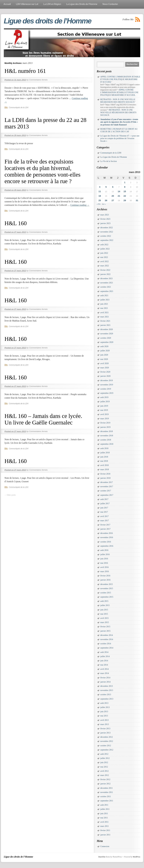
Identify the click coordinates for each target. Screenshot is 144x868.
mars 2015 (105, 622)
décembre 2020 (107, 329)
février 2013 (105, 729)
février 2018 (105, 474)
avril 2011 (104, 822)
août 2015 (104, 601)
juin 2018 (104, 457)
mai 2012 (104, 767)
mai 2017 (104, 512)
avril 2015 (104, 618)
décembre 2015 (107, 584)
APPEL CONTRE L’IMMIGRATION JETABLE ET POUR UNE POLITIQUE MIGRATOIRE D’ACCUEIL (120, 79)
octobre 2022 (106, 236)
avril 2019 (104, 414)
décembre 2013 (107, 686)
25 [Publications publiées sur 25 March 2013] (100, 200)
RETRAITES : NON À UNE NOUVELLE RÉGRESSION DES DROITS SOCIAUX (118, 113)
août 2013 (104, 703)
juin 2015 (104, 610)
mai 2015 (104, 614)
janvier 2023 (105, 223)
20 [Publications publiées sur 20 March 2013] (113, 196)
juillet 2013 (105, 707)
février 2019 (105, 423)
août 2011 (104, 805)
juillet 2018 (105, 453)
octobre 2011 (106, 797)
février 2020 (105, 372)
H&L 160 (16, 223)
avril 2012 (104, 771)
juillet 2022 (105, 249)
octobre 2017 (106, 491)
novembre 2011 (107, 792)
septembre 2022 (107, 240)
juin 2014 (104, 661)
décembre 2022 (107, 228)
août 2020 (104, 346)
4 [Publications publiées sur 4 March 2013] (100, 187)
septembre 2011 (107, 801)
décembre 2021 (107, 278)
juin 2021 (104, 304)
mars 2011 (105, 826)
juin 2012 (104, 762)
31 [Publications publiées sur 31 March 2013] (137, 200)
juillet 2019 (105, 402)
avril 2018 (104, 465)
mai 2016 (104, 563)
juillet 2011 (105, 809)
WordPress (137, 857)
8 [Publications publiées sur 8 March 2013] (125, 187)
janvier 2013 (105, 733)
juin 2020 (104, 355)
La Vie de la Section (109, 161)
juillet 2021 (105, 300)
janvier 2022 (105, 274)
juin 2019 (104, 406)
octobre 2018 (106, 440)
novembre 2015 (107, 588)
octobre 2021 (106, 287)
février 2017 (105, 525)
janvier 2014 (105, 682)
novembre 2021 (107, 283)
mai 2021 (104, 308)
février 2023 (105, 219)
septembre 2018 (107, 444)
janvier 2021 (105, 325)
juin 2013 (104, 712)
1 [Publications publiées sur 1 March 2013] (125, 182)
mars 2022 (105, 266)
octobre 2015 (106, 593)
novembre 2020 (107, 334)
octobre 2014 (106, 644)
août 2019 (104, 397)
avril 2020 (104, 363)
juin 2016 (104, 559)
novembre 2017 (107, 487)
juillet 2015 (105, 605)
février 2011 (105, 830)
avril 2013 (104, 720)
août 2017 (104, 499)
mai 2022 (104, 257)
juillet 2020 (105, 351)
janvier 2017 (105, 529)
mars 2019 (105, 419)
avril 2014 (104, 669)
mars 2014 (105, 673)
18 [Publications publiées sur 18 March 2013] (100, 196)
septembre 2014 (107, 648)
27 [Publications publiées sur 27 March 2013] (113, 200)
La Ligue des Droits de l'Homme (114, 157)
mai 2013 (104, 716)
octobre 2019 (106, 389)
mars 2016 (105, 571)
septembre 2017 (107, 495)
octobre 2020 (106, 338)
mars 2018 (105, 469)
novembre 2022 (107, 232)
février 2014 (105, 678)
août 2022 (104, 245)
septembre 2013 (107, 699)
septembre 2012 (107, 750)
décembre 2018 (107, 431)
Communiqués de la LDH (19, 107)
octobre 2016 (106, 542)
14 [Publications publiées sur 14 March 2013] (119, 191)
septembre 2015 (107, 597)
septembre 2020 (107, 342)
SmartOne (102, 857)
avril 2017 (104, 516)
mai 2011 (104, 818)
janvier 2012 (105, 784)
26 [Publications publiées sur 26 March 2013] (106, 200)
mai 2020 (104, 359)
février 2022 (105, 270)
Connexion (105, 846)
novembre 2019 (107, 385)
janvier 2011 (105, 835)
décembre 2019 (107, 380)
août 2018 (104, 448)
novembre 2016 (107, 537)
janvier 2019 (105, 427)
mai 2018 (104, 461)
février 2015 (105, 627)
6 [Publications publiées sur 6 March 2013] (113, 187)
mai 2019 (104, 410)
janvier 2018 (105, 478)
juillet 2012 (105, 758)
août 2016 (104, 550)
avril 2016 (104, 567)
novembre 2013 (107, 690)
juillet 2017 (105, 504)
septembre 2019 (107, 393)
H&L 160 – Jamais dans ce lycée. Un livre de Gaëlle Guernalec (43, 419)
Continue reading (80, 205)
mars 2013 (105, 724)
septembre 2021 (107, 291)
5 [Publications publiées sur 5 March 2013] (106, 187)
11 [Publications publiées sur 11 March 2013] (100, 191)
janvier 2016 (105, 580)
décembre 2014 (107, 635)
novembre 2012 (107, 741)
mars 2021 (105, 317)
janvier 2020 (105, 376)
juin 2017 (104, 508)
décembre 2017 (107, 482)
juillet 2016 (105, 554)
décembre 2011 (106, 788)
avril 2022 (104, 261)
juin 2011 (104, 814)
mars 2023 (105, 215)
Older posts (10, 495)
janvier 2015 (105, 631)
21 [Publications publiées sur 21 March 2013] (119, 196)
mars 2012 (105, 775)
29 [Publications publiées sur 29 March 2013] (125, 200)
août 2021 (104, 296)
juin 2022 (104, 253)
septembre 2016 (107, 546)
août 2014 (104, 652)
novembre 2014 (107, 639)
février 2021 (105, 321)
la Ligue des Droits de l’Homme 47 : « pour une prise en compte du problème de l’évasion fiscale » (120, 138)
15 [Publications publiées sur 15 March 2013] (125, 191)
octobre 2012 (106, 746)
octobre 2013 (106, 695)
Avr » (104, 204)
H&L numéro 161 (25, 71)
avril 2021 (104, 313)
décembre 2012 (107, 737)
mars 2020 (105, 368)
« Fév (99, 204)
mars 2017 (105, 521)
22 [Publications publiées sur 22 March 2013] (125, 196)
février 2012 (105, 779)
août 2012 (104, 754)
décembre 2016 (107, 533)
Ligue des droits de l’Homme (47, 21)
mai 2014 (104, 665)
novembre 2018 (107, 436)
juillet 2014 (105, 656)
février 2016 (105, 576)
